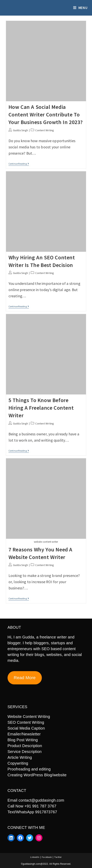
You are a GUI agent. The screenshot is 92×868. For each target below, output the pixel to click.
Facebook (47, 857)
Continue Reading (19, 164)
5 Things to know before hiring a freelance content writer (41, 408)
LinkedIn (35, 857)
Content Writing (45, 130)
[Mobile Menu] (80, 8)
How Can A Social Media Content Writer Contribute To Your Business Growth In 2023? (46, 114)
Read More (25, 678)
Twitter (58, 857)
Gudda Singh (20, 130)
